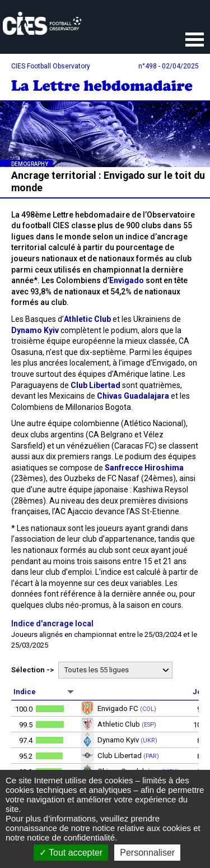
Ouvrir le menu (194, 40)
